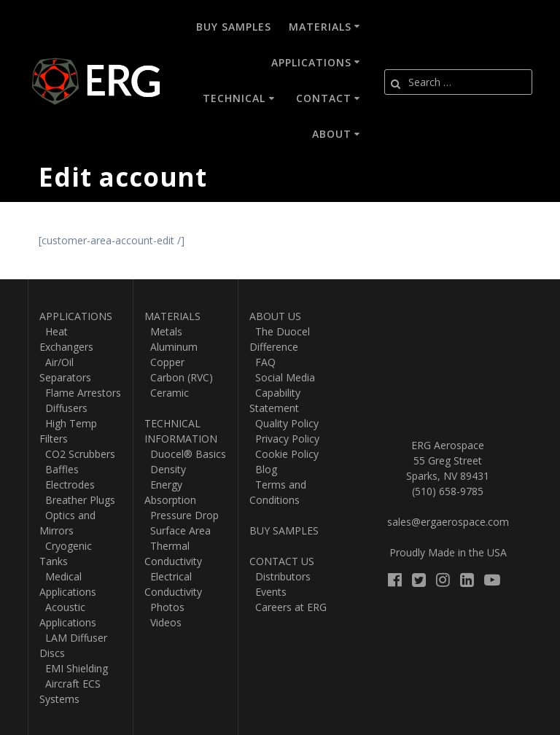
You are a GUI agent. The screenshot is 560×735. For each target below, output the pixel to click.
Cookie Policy (284, 454)
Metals (163, 331)
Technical (234, 98)
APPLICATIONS (76, 316)
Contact (324, 98)
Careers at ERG (288, 607)
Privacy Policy (284, 439)
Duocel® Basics (185, 454)
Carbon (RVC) (179, 377)
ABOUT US (275, 316)
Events (268, 592)
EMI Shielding (74, 668)
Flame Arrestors (80, 393)
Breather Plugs (77, 500)
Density (165, 469)
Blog (263, 469)
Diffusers (63, 408)
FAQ (262, 362)
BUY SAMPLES (284, 530)
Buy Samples (234, 27)
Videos (163, 622)
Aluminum (171, 347)
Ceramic (167, 393)
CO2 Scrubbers (77, 454)
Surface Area (178, 530)
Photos (164, 607)
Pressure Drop (182, 515)
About (332, 134)
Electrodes (67, 485)
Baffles (59, 469)
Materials (320, 27)
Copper (164, 362)
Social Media (282, 377)
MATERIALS (172, 316)
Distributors (280, 576)
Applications (311, 62)
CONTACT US (282, 561)
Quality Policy (284, 423)
